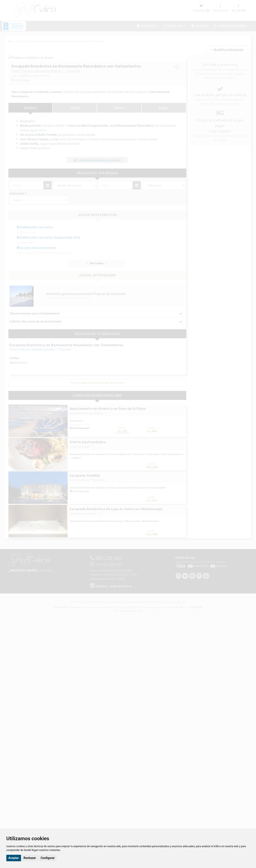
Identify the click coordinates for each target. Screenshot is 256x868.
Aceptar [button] (14, 858)
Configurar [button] (48, 858)
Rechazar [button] (30, 858)
